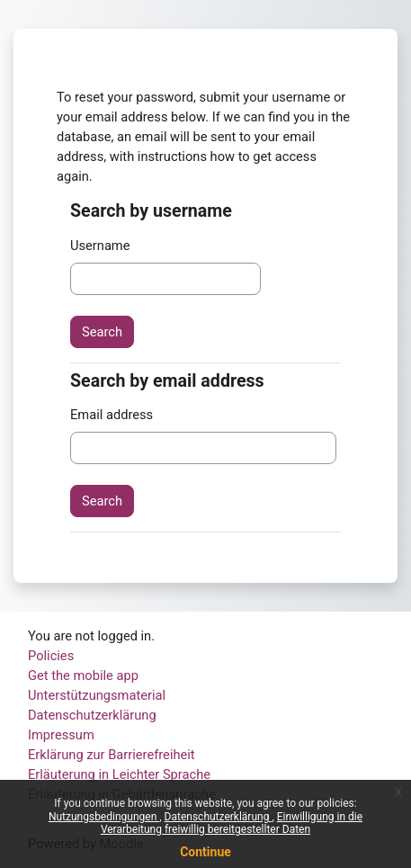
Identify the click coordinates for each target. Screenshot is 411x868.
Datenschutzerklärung (219, 817)
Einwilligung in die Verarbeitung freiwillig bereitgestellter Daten (232, 823)
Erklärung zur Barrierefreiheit (112, 755)
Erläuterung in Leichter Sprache (119, 774)
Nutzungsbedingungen (104, 817)
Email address (112, 415)
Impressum (61, 735)
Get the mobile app (83, 676)
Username (100, 246)
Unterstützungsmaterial (97, 695)
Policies (51, 656)
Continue (205, 852)
